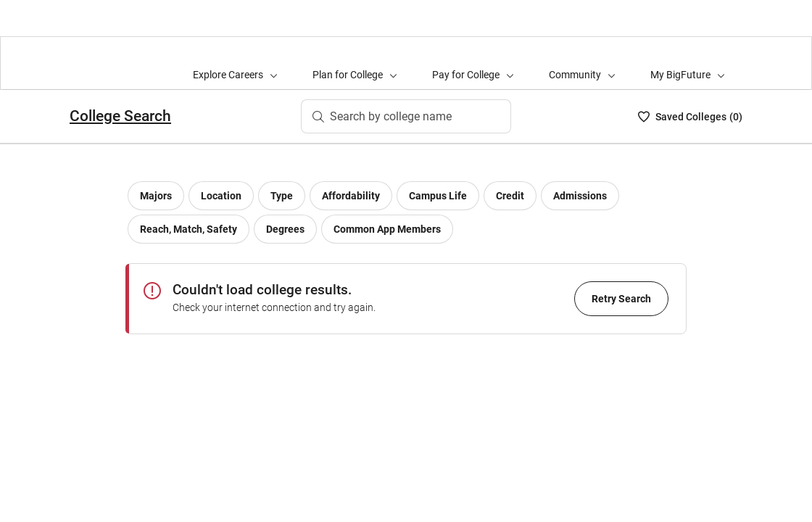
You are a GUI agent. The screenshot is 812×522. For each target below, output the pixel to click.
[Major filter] (156, 196)
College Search (120, 116)
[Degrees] (285, 229)
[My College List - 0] (690, 117)
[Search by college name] (406, 117)
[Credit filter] (510, 196)
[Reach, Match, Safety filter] (188, 229)
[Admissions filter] (580, 196)
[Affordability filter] (351, 196)
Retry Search (621, 299)
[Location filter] (221, 196)
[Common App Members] (387, 229)
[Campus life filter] (438, 196)
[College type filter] (282, 196)
